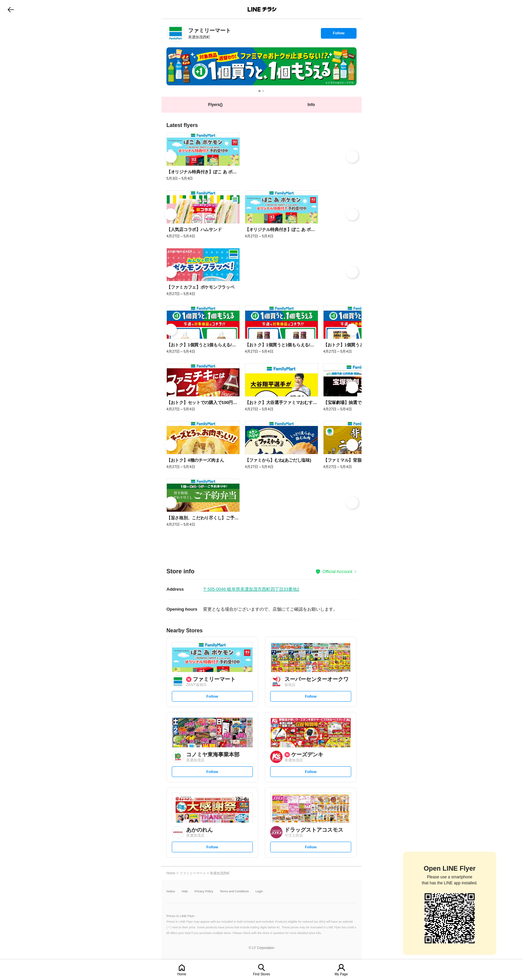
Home (182, 974)
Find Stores (261, 974)
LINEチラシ (262, 9)
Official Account (337, 571)
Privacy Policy (204, 891)
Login (259, 891)
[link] (176, 33)
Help (185, 891)
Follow (339, 35)
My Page (341, 974)
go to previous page (11, 9)
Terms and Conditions (234, 891)
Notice (171, 891)
